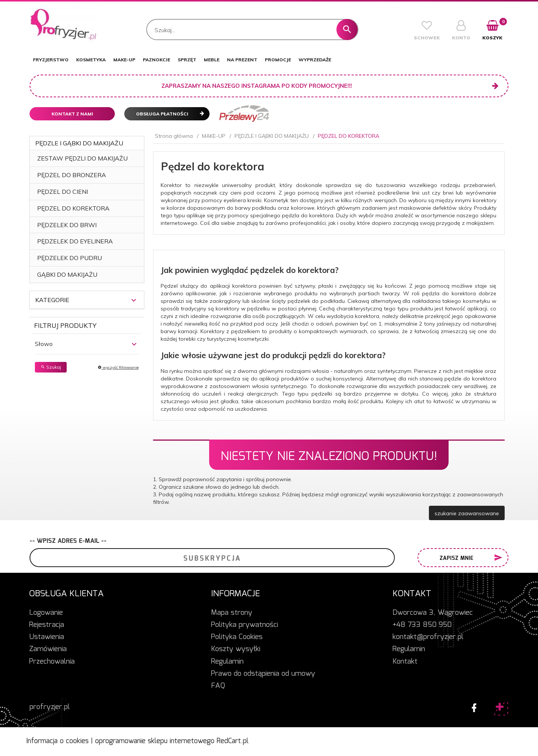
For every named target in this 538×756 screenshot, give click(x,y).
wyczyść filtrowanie (118, 367)
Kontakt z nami (72, 114)
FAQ (218, 686)
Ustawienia (47, 637)
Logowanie (46, 613)
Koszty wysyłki (236, 649)
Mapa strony (232, 613)
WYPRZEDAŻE (315, 60)
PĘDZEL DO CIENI (63, 192)
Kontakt (405, 662)
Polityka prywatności (245, 625)
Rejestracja (47, 625)
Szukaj (51, 367)
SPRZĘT (187, 60)
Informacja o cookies (57, 741)
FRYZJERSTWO (51, 60)
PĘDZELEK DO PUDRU (70, 258)
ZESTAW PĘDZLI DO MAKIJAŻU (82, 158)
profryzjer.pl (50, 707)
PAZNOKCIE (156, 60)
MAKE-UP (124, 60)
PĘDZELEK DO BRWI (67, 225)
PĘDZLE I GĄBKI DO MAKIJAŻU (79, 143)
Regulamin (227, 662)
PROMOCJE (278, 60)
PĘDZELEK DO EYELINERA (75, 241)
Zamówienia (48, 649)
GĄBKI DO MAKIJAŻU (67, 274)
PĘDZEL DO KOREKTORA (73, 208)
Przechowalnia (52, 662)
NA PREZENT (242, 60)
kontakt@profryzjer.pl (428, 637)
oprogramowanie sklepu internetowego (155, 741)
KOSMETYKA (91, 60)
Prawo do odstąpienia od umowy (263, 674)
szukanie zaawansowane (467, 513)
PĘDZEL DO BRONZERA (72, 175)
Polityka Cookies (237, 637)
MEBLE (212, 60)
